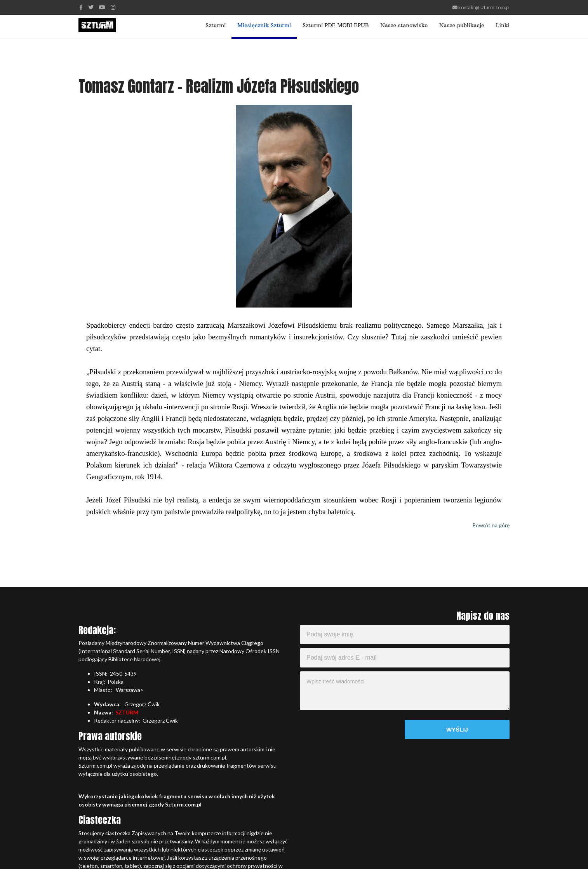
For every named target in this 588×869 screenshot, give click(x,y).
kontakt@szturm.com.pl (484, 8)
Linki (503, 25)
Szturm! (216, 25)
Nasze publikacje (462, 25)
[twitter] (91, 7)
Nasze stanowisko (404, 25)
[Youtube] (102, 7)
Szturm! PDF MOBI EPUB (336, 25)
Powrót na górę (491, 525)
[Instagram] (113, 7)
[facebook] (81, 7)
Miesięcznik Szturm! (264, 25)
